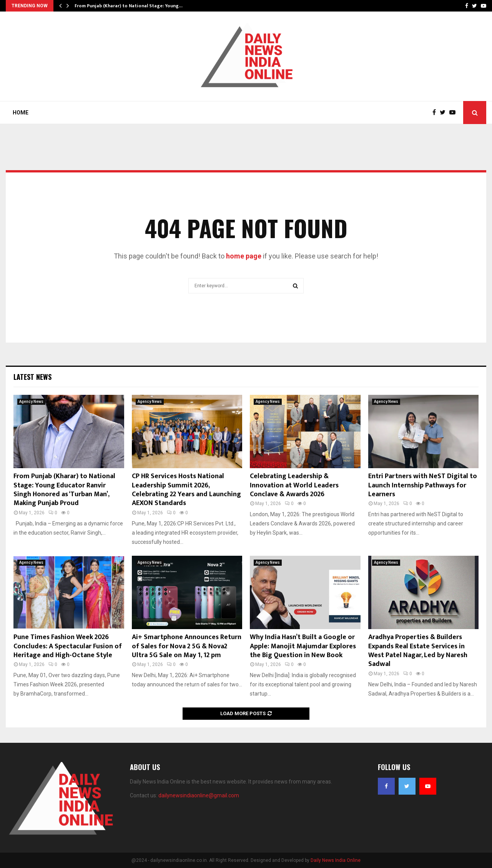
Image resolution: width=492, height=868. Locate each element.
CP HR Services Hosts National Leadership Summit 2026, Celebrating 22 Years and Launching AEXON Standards (186, 490)
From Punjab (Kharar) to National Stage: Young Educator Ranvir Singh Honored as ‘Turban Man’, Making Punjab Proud (64, 490)
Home (21, 113)
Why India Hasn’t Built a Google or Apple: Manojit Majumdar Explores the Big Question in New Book (303, 646)
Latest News (32, 377)
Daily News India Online (336, 860)
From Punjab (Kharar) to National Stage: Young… (129, 6)
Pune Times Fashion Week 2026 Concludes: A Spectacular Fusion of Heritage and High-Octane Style (68, 646)
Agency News (31, 402)
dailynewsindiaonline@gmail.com (199, 795)
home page (244, 256)
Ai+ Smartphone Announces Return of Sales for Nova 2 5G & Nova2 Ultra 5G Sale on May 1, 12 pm (187, 646)
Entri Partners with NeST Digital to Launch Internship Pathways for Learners (423, 485)
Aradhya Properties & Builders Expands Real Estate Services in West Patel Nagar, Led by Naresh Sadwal (418, 651)
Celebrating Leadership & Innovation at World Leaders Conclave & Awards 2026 (294, 485)
